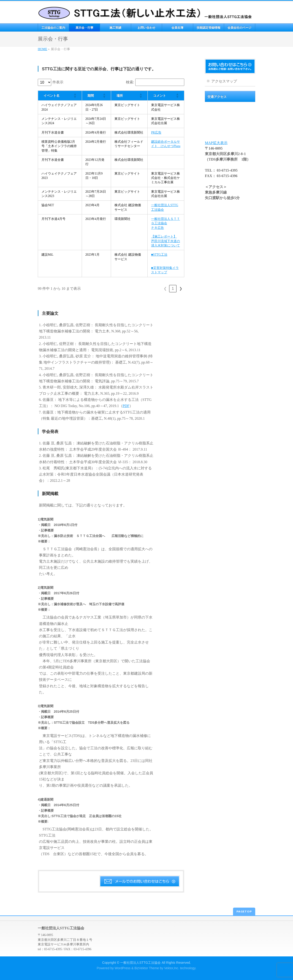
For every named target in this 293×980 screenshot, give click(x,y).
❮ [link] (115, 289)
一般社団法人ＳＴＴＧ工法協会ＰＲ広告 (165, 223)
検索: (130, 82)
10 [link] (173, 289)
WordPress (123, 968)
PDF (126, 406)
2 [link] (131, 289)
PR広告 (156, 133)
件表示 (58, 82)
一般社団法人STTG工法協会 (141, 963)
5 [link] (154, 289)
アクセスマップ (224, 81)
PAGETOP (244, 911)
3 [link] (139, 289)
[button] (75, 96)
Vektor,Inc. (172, 968)
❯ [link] (181, 289)
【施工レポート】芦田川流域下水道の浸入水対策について (165, 241)
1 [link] (123, 289)
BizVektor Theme (147, 968)
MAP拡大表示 (216, 143)
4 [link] (146, 289)
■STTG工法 (159, 255)
